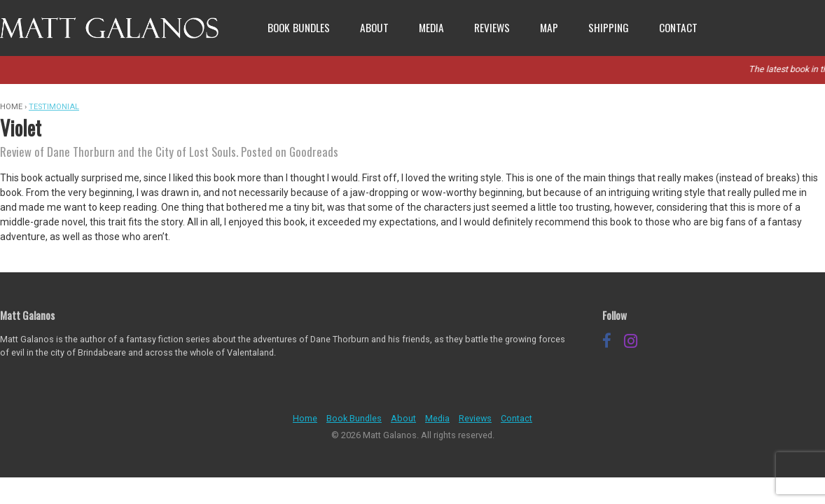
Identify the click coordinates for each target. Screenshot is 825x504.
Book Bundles (299, 27)
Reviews (492, 27)
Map (549, 27)
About (374, 27)
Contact (678, 27)
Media (431, 27)
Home (305, 418)
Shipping (609, 27)
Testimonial (54, 107)
